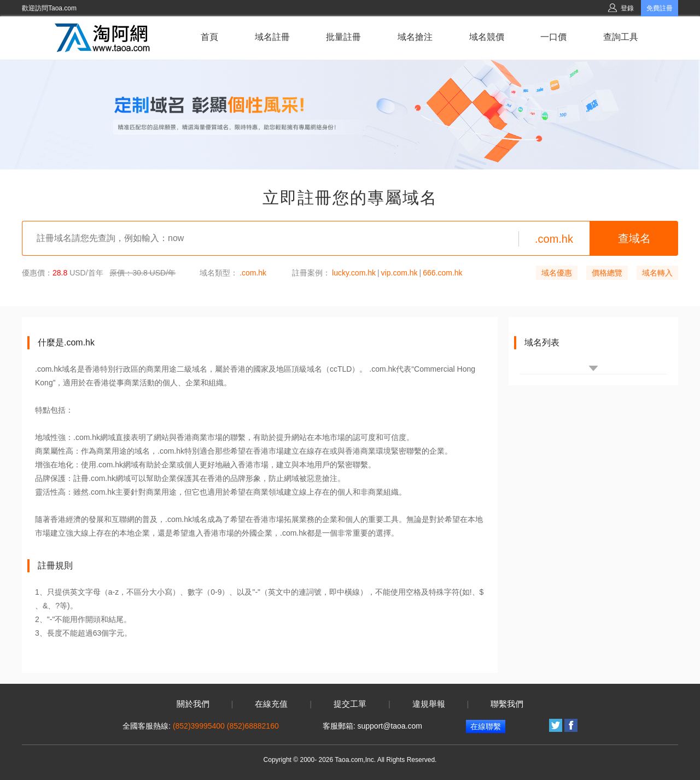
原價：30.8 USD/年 (142, 273)
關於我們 (193, 704)
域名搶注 (415, 37)
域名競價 (487, 37)
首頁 (209, 37)
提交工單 (350, 704)
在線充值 (271, 704)
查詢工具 (621, 37)
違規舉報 (429, 704)
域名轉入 (657, 273)
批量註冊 (343, 37)
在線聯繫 (486, 726)
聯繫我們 (507, 704)
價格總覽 (607, 273)
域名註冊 (272, 37)
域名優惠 (557, 273)
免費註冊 (660, 8)
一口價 (553, 37)
